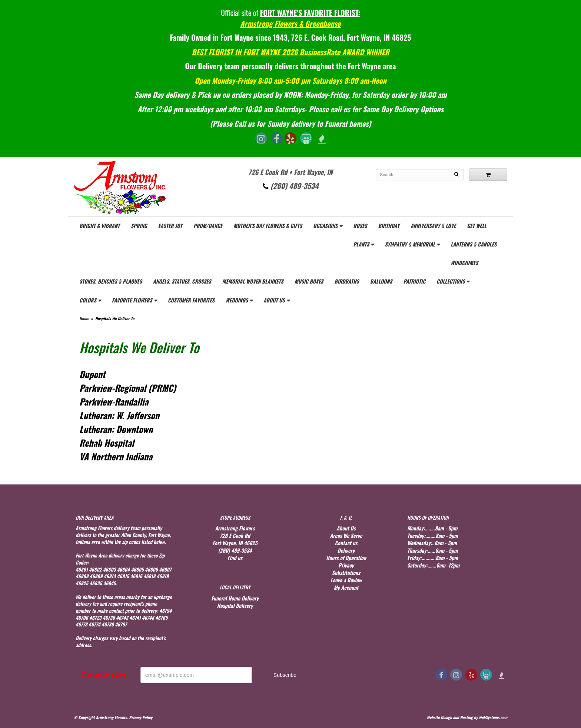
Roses (360, 226)
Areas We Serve (346, 535)
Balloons (381, 281)
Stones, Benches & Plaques (111, 281)
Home (84, 318)
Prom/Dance (208, 226)
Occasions (325, 226)
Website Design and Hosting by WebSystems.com (467, 717)
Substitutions (346, 573)
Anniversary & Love (433, 226)
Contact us (346, 543)
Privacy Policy (141, 717)
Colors (88, 300)
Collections (451, 281)
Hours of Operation (346, 558)
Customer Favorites (191, 300)
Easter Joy (170, 226)
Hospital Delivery (235, 605)
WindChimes (464, 263)
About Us (274, 300)
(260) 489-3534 (291, 186)
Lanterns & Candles (474, 244)
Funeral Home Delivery (235, 598)
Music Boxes (309, 281)
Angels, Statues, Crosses (182, 281)
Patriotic (414, 281)
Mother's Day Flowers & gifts (268, 226)
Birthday (389, 226)
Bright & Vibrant (99, 226)
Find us (235, 558)
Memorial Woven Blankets (253, 281)
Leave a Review (346, 580)
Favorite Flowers (132, 300)
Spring (139, 226)
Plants (361, 244)
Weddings (237, 300)
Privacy (346, 565)
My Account (346, 587)
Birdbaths (346, 281)
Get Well (477, 226)
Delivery (346, 550)
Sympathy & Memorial (410, 244)
